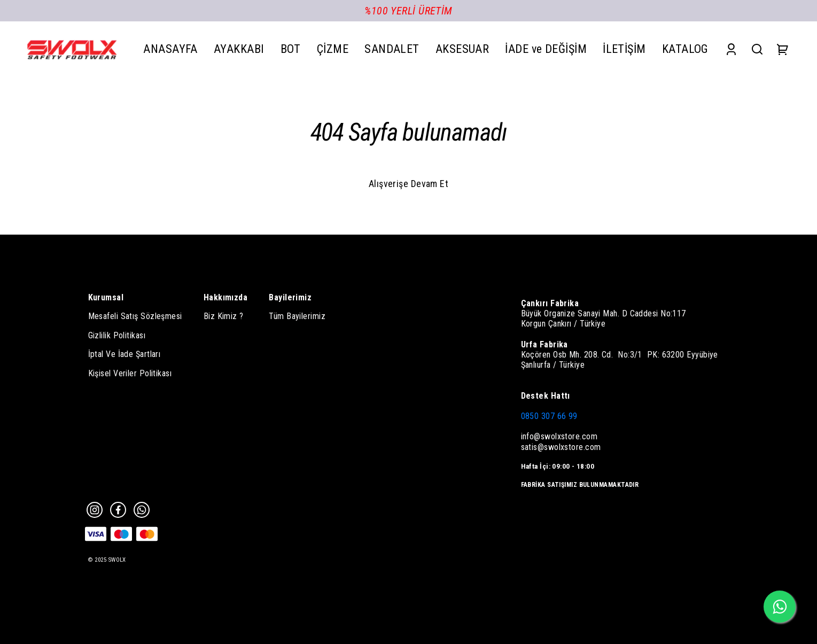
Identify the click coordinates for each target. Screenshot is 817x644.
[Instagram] (95, 510)
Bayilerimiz (290, 297)
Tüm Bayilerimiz (297, 316)
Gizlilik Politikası (117, 335)
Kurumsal (106, 297)
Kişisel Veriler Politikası (130, 373)
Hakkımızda (226, 297)
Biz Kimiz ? (224, 316)
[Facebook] (118, 510)
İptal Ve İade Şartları (125, 354)
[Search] (757, 49)
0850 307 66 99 (549, 416)
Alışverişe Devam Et (409, 184)
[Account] (731, 49)
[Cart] (783, 49)
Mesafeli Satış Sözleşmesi (135, 316)
